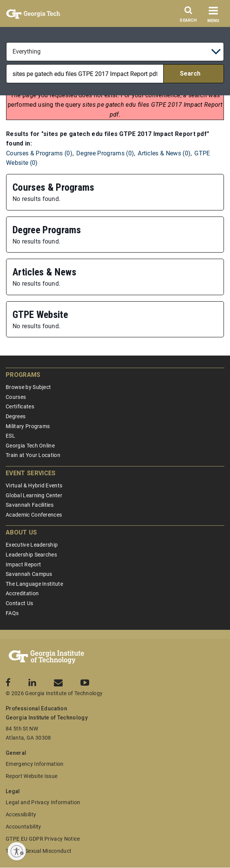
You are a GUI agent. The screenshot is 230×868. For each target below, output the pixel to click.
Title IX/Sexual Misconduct (39, 851)
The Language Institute (34, 584)
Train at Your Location (33, 455)
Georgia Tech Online (30, 446)
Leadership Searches (31, 555)
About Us (21, 532)
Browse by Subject (28, 387)
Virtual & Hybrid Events (34, 485)
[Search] (188, 16)
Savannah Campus (29, 574)
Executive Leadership (32, 545)
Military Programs (28, 426)
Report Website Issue (32, 776)
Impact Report (23, 564)
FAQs (12, 613)
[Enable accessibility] (17, 851)
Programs (23, 375)
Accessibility (21, 814)
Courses (16, 397)
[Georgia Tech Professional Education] (46, 657)
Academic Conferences (34, 515)
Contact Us (19, 603)
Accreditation (22, 593)
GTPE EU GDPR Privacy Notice (43, 839)
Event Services (31, 473)
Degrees (16, 416)
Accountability (23, 827)
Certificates (20, 406)
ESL (10, 436)
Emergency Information (35, 764)
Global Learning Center (34, 495)
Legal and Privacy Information (43, 802)
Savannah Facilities (30, 505)
